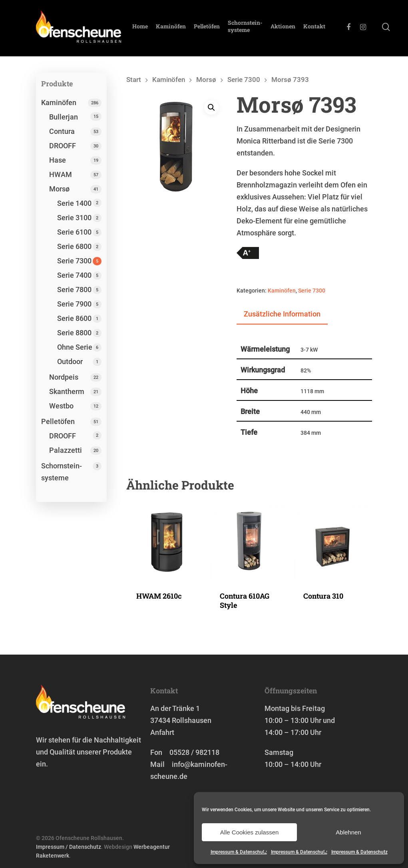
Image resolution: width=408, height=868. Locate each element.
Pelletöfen (211, 28)
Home (144, 28)
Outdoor (70, 361)
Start (134, 80)
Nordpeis (64, 377)
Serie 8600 (74, 318)
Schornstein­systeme (249, 28)
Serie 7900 (74, 304)
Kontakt (318, 28)
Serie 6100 (74, 232)
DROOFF (63, 146)
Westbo (61, 406)
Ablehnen (348, 832)
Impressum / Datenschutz (69, 847)
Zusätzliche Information (282, 314)
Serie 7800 (74, 290)
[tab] (282, 315)
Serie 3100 (74, 218)
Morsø (59, 189)
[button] (211, 108)
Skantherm (67, 391)
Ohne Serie (75, 347)
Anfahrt (162, 732)
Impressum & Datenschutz (239, 852)
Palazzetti (66, 450)
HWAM (61, 174)
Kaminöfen (175, 28)
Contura (62, 131)
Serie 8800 (74, 333)
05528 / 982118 (194, 752)
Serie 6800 (74, 246)
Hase (58, 160)
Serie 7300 (74, 261)
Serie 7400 (74, 275)
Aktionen (287, 28)
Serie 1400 (74, 203)
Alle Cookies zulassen (250, 832)
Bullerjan (64, 117)
